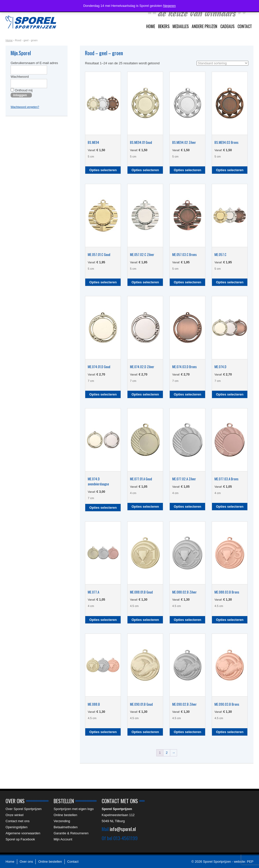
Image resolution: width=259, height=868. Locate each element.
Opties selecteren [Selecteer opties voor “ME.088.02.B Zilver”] (187, 620)
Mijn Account (63, 839)
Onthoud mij (22, 90)
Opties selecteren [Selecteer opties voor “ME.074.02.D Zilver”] (145, 394)
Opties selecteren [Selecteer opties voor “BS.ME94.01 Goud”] (145, 170)
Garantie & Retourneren (71, 833)
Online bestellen (65, 815)
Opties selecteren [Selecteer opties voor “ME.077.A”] (103, 620)
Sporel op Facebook (20, 839)
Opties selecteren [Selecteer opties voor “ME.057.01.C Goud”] (103, 282)
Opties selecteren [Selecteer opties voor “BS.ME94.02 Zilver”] (187, 170)
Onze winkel (15, 815)
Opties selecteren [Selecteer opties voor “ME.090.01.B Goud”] (145, 732)
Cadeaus (227, 26)
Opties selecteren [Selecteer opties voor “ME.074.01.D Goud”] (103, 394)
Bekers (164, 26)
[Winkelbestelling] (222, 63)
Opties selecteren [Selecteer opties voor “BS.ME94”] (103, 170)
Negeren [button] (169, 6)
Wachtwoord (20, 77)
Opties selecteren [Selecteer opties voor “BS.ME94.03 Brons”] (230, 170)
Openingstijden (17, 827)
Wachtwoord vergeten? (25, 107)
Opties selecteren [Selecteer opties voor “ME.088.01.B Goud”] (145, 620)
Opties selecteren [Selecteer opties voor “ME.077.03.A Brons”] (230, 507)
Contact (245, 26)
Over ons (26, 862)
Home (151, 26)
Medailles (181, 26)
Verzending (62, 821)
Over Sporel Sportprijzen (24, 809)
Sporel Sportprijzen (31, 22)
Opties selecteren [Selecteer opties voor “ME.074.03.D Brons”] (187, 394)
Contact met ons (18, 821)
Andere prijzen (204, 26)
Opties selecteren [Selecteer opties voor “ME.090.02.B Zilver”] (187, 732)
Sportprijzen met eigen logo (74, 809)
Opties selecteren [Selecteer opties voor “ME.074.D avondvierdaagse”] (103, 508)
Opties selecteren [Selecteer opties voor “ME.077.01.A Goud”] (145, 507)
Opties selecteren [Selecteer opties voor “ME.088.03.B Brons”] (230, 620)
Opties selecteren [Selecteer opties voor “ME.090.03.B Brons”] (230, 732)
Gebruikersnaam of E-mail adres (34, 63)
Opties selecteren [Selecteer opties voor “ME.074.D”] (230, 394)
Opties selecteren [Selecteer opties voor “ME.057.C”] (230, 282)
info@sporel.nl (123, 829)
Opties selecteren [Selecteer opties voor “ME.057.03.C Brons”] (187, 282)
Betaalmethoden (66, 827)
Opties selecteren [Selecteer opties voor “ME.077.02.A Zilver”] (187, 507)
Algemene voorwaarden (23, 833)
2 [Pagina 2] (167, 753)
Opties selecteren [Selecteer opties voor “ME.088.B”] (103, 732)
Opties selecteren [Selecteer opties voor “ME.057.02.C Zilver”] (145, 282)
